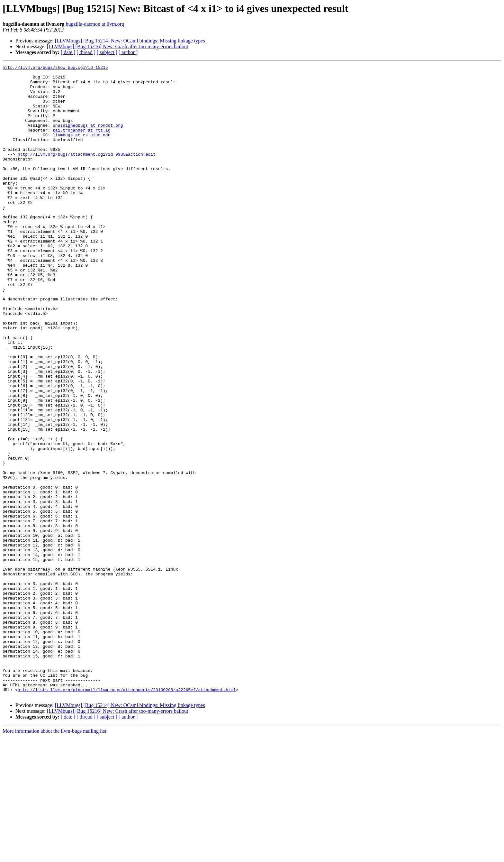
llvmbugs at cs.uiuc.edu (81, 149)
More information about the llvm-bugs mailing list (54, 856)
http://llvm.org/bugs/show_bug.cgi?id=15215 (55, 68)
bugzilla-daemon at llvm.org (95, 24)
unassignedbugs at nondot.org (88, 138)
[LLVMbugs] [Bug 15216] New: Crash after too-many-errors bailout (118, 46)
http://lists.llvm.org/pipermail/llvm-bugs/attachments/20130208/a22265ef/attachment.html (127, 815)
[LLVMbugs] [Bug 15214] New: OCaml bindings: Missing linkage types (130, 41)
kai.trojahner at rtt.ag (81, 143)
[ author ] (128, 52)
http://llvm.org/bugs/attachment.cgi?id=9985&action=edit (87, 172)
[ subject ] (107, 52)
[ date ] (68, 52)
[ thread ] (86, 52)
